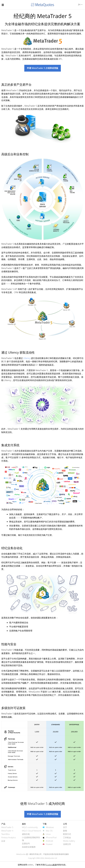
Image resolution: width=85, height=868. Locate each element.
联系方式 (67, 834)
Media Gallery (69, 841)
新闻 (65, 831)
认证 (3, 841)
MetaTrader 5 (7, 827)
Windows (50, 827)
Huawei (49, 844)
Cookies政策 (51, 865)
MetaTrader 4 (7, 831)
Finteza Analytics (9, 837)
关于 (65, 827)
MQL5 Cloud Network (31, 831)
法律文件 (67, 844)
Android (49, 841)
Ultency (27, 358)
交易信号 (26, 843)
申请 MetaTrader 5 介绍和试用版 (43, 68)
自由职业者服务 (29, 847)
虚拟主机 (26, 834)
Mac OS (49, 831)
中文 (79, 5)
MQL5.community (30, 827)
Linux (48, 834)
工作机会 (67, 837)
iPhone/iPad (51, 837)
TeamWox (6, 834)
